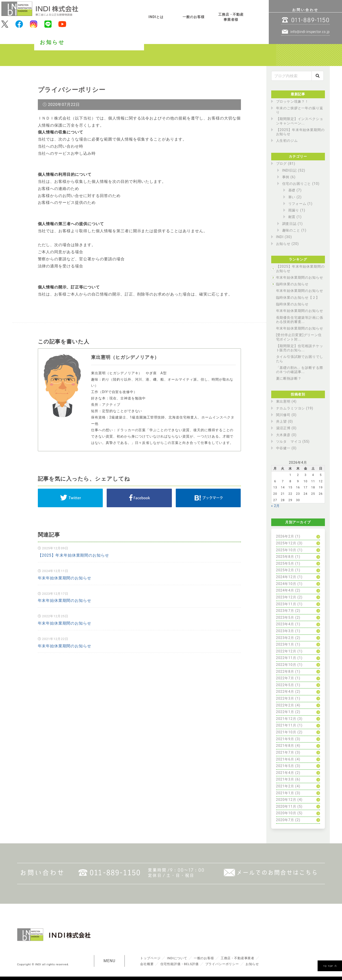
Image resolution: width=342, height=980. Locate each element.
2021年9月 (285, 739)
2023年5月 (285, 618)
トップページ (150, 958)
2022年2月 (285, 705)
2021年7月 (285, 753)
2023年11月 (286, 604)
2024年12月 (286, 577)
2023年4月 (285, 624)
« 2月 (276, 506)
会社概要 (147, 964)
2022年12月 (286, 651)
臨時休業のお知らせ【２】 (298, 298)
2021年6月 (285, 759)
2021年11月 (286, 725)
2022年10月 (286, 665)
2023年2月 (285, 638)
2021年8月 (285, 746)
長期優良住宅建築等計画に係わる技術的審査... (300, 320)
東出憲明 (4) (286, 402)
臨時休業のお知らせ (293, 284)
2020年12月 (286, 800)
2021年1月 (285, 793)
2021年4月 (285, 773)
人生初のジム (287, 141)
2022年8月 (285, 672)
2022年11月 (286, 658)
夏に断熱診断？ (289, 379)
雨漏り (294, 210)
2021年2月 (285, 786)
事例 (286, 177)
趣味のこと (291, 230)
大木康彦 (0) (286, 435)
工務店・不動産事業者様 (231, 17)
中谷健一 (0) (286, 448)
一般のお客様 (194, 17)
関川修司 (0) (286, 415)
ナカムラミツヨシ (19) (295, 408)
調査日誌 (290, 224)
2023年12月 (286, 597)
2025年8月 (285, 557)
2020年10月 (286, 813)
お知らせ (283, 244)
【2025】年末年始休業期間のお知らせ (74, 556)
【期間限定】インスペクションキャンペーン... (300, 121)
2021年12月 (286, 719)
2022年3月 (285, 699)
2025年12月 (286, 543)
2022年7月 (285, 678)
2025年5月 (285, 564)
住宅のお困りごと (297, 184)
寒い (292, 197)
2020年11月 (286, 807)
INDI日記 (290, 171)
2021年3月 (285, 779)
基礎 (292, 190)
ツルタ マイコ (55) (293, 442)
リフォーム (297, 204)
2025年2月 (285, 570)
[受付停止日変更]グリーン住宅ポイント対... (299, 337)
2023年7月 (285, 611)
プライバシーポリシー (223, 964)
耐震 (292, 217)
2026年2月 (285, 536)
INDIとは (156, 17)
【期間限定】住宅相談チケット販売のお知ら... (300, 348)
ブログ (282, 164)
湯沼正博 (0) (286, 428)
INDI (280, 237)
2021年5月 (285, 766)
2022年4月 (285, 692)
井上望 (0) (285, 422)
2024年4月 (285, 590)
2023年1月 (285, 644)
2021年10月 (286, 732)
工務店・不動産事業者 (238, 958)
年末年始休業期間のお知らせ (65, 578)
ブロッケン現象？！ (293, 102)
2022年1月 (285, 712)
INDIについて (177, 958)
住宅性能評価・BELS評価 (180, 964)
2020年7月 (285, 820)
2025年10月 (286, 550)
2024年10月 (286, 584)
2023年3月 (285, 631)
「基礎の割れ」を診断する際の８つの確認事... (300, 370)
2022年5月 (285, 685)
